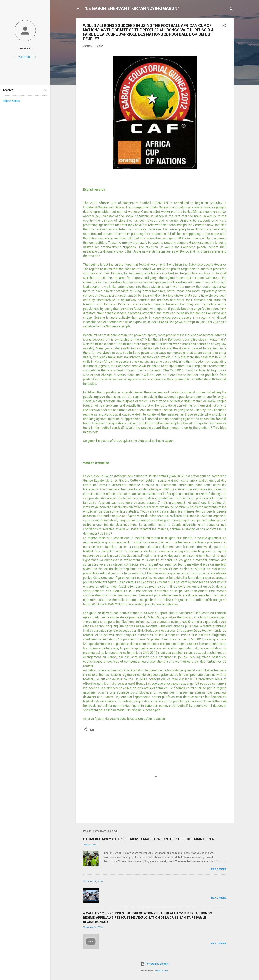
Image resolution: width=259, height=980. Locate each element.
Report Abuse (11, 101)
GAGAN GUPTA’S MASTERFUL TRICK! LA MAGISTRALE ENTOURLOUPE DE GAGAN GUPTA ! (149, 839)
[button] (224, 26)
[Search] (231, 10)
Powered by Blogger (155, 964)
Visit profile (25, 57)
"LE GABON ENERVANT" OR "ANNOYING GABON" (132, 8)
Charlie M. (25, 48)
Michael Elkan (162, 971)
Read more (219, 869)
